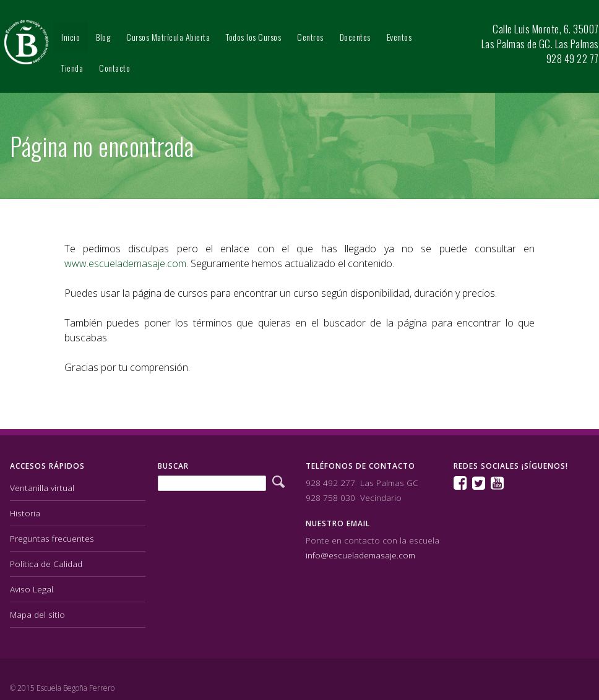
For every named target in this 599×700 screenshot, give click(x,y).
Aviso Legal (32, 588)
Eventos (399, 37)
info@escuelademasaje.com (360, 554)
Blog (103, 37)
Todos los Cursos (253, 37)
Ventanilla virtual (42, 487)
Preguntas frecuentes (52, 538)
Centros (310, 37)
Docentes (355, 37)
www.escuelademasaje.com (125, 263)
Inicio (71, 37)
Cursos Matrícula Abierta (168, 37)
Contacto (114, 68)
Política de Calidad (46, 563)
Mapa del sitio (37, 614)
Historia (25, 512)
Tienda (72, 68)
